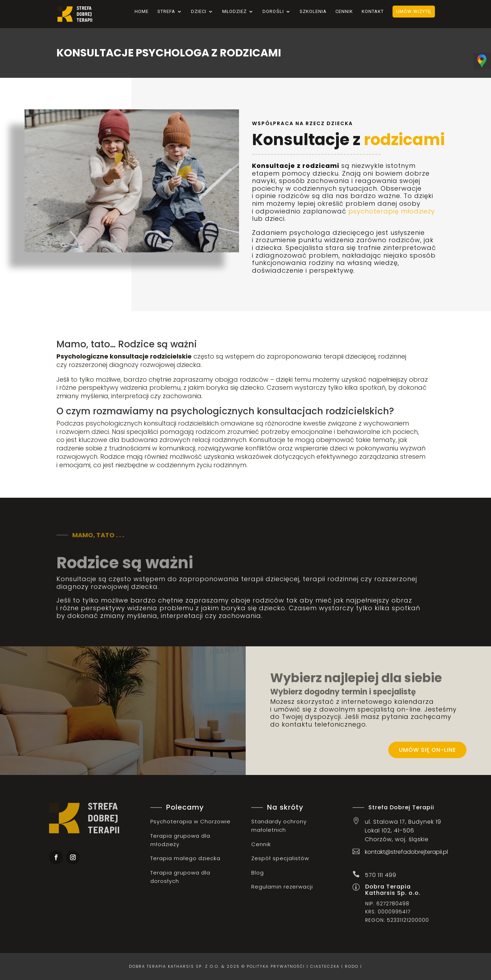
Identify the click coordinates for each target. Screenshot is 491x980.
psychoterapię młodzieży (392, 211)
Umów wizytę (414, 11)
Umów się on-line (427, 750)
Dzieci (199, 12)
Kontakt (373, 12)
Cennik (344, 12)
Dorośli (273, 12)
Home (142, 12)
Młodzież (234, 12)
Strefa (166, 12)
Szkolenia (313, 12)
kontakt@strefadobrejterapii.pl (406, 852)
